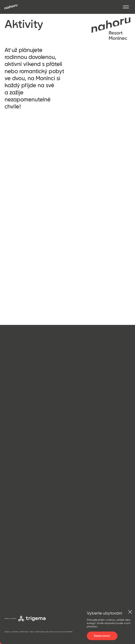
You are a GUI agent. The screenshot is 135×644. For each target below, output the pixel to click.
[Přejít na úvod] (11, 7)
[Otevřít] (126, 7)
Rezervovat (102, 636)
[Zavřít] (130, 612)
